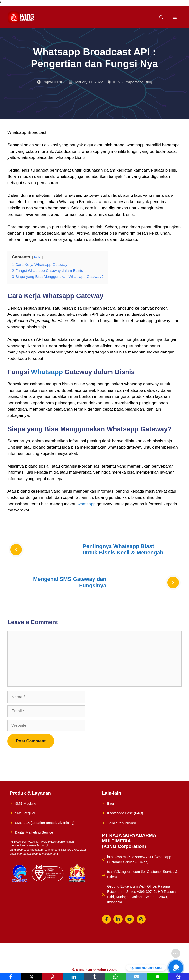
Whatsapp (47, 372)
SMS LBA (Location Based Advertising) (45, 823)
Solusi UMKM (61, 961)
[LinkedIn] (73, 977)
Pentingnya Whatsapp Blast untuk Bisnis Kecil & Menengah (123, 549)
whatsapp (87, 504)
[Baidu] (179, 977)
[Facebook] (10, 977)
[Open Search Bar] (161, 17)
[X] (31, 977)
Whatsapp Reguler (152, 961)
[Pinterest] (53, 977)
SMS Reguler (25, 813)
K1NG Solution (34, 961)
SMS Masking (26, 804)
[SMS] (157, 977)
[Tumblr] (94, 977)
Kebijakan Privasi (122, 823)
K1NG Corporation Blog (133, 82)
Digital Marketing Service (34, 832)
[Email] (136, 977)
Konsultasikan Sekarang (114, 961)
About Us (83, 961)
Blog (110, 804)
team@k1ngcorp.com (123, 872)
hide (37, 257)
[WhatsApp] (116, 977)
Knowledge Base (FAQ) (125, 813)
